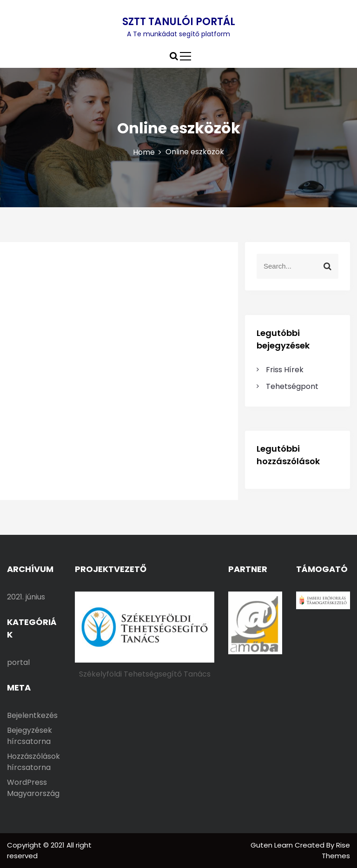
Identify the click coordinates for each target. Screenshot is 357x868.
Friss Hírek (285, 370)
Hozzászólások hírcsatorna (33, 762)
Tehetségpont (292, 386)
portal (18, 662)
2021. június (26, 597)
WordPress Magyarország (33, 788)
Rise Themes (336, 850)
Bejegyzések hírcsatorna (30, 736)
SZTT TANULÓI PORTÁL (179, 22)
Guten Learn (273, 845)
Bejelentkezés (32, 715)
